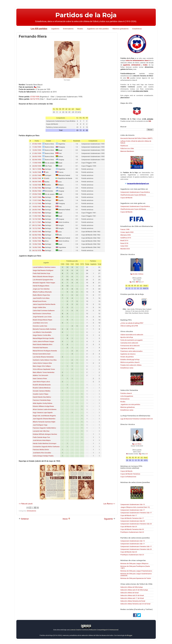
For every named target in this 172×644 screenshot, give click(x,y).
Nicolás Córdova (138, 274)
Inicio (66, 519)
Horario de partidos (127, 357)
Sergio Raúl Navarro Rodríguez (43, 270)
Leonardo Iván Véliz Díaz (41, 431)
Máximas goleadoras (128, 407)
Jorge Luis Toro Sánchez (41, 289)
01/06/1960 (37, 188)
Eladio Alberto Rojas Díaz (41, 295)
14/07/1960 (37, 197)
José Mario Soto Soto (40, 323)
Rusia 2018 (124, 243)
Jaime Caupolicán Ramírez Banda (44, 304)
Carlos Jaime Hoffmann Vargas (43, 341)
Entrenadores (68, 29)
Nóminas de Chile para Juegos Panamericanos (136, 571)
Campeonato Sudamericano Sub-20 (133, 521)
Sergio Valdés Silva (39, 307)
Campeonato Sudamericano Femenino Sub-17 (136, 513)
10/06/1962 (37, 241)
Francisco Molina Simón (41, 450)
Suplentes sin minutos (128, 354)
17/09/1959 (37, 163)
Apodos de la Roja (127, 337)
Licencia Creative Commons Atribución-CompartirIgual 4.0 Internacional (94, 630)
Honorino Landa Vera (40, 326)
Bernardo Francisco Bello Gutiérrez (44, 329)
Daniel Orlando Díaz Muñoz (42, 397)
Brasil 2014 (124, 240)
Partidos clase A (126, 393)
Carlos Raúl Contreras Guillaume (44, 311)
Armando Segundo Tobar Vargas (44, 283)
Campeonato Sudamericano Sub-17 (133, 510)
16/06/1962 (37, 247)
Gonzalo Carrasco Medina (42, 391)
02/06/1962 (37, 235)
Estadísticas (137, 29)
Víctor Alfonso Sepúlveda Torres (44, 369)
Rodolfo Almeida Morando (42, 385)
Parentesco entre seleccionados (131, 351)
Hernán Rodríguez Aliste (41, 286)
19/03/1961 (37, 207)
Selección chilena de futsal (129, 593)
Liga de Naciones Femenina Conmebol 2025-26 (137, 419)
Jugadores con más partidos (98, 29)
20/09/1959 (37, 166)
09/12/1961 (37, 225)
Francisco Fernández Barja (42, 400)
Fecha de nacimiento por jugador (132, 340)
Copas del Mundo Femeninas (130, 474)
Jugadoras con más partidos (130, 404)
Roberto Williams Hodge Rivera (43, 406)
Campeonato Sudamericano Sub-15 (133, 504)
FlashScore (124, 146)
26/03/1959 (37, 156)
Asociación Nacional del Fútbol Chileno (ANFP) (136, 138)
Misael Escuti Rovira (40, 301)
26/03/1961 (37, 210)
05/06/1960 (37, 191)
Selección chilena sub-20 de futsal (132, 595)
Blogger (130, 635)
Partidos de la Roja (86, 15)
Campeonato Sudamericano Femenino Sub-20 (136, 524)
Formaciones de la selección (130, 346)
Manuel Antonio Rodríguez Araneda (45, 351)
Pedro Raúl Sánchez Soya (41, 273)
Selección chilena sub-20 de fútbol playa (134, 590)
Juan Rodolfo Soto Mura (41, 298)
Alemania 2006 (126, 235)
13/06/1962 (37, 244)
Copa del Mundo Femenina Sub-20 (132, 529)
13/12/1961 (37, 228)
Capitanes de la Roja (127, 348)
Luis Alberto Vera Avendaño (42, 332)
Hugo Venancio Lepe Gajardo (43, 413)
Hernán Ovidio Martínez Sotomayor (45, 443)
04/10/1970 (35, 99)
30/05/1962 (37, 232)
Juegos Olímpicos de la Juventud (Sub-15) (135, 507)
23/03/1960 (37, 175)
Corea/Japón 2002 (127, 232)
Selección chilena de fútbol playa (132, 587)
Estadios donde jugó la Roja (130, 359)
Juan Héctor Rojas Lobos (41, 382)
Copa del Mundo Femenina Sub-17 (132, 518)
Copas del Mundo (126, 198)
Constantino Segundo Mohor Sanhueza (46, 447)
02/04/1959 (37, 160)
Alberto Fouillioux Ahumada (42, 292)
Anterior (24, 519)
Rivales (80, 29)
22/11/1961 (37, 222)
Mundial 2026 (125, 249)
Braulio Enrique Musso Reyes (42, 320)
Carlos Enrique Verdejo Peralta (43, 456)
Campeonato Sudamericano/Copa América (135, 192)
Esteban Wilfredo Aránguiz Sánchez (45, 434)
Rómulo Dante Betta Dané (42, 354)
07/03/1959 (35, 97)
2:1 (143, 282)
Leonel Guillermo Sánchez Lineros (44, 267)
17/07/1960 (37, 200)
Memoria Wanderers (127, 151)
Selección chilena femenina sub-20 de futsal (135, 604)
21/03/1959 (37, 153)
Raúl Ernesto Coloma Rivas (42, 314)
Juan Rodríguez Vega (40, 425)
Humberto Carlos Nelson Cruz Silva (45, 360)
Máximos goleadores (121, 29)
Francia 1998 (125, 229)
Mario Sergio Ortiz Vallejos (42, 366)
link (128, 78)
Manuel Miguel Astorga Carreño (43, 338)
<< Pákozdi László (26, 504)
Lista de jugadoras (127, 396)
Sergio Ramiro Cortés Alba (42, 335)
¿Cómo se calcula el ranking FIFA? (132, 323)
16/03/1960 (37, 172)
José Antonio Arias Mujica (42, 440)
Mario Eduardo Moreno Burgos (43, 277)
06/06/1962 (37, 238)
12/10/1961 (37, 219)
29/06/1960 (37, 194)
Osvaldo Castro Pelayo (41, 394)
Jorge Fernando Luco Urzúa (42, 317)
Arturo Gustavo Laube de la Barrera (45, 409)
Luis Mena (138, 444)
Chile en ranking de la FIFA (129, 326)
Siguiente (110, 519)
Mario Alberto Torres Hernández (44, 372)
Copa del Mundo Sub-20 (129, 526)
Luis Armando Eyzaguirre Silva (43, 280)
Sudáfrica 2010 (126, 238)
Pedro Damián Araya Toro (41, 437)
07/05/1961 (37, 213)
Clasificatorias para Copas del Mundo (133, 195)
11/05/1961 (37, 216)
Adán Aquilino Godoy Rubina (42, 403)
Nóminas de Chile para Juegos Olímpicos (134, 563)
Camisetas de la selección (129, 343)
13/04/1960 (37, 185)
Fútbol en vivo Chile (127, 148)
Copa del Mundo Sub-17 (129, 515)
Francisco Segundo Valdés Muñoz (44, 428)
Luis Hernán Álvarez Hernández (43, 357)
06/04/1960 (37, 182)
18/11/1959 (37, 169)
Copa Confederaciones (128, 477)
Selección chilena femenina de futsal (133, 601)
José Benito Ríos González (42, 453)
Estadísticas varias (127, 368)
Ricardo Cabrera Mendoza (42, 388)
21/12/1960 (37, 203)
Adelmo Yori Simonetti (40, 375)
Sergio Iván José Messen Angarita (44, 416)
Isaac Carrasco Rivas (40, 378)
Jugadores (55, 29)
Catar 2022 (124, 246)
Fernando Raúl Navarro (40, 348)
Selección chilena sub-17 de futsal (132, 598)
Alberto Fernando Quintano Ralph (44, 422)
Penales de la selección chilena (131, 365)
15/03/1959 (37, 150)
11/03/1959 (37, 147)
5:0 (147, 454)
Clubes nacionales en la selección (132, 335)
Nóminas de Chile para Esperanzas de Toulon (136, 578)
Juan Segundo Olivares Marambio (44, 419)
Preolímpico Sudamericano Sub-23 (132, 532)
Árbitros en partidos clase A (130, 362)
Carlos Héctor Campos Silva (42, 363)
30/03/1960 (37, 178)
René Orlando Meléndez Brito (43, 344)
